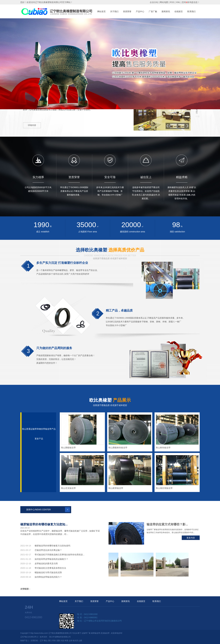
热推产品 (24, 641)
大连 (62, 641)
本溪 (66, 641)
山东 (70, 641)
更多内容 (191, 538)
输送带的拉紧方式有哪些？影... (167, 524)
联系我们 (191, 11)
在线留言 (179, 11)
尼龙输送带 (105, 633)
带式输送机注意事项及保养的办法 (50, 568)
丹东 (54, 641)
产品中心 (140, 11)
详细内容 (32, 125)
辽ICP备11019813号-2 (29, 637)
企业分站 (154, 2)
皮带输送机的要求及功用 (46, 564)
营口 (50, 641)
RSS (172, 2)
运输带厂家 (86, 633)
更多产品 (39, 439)
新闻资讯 (166, 11)
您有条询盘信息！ (191, 2)
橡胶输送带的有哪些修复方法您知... (44, 524)
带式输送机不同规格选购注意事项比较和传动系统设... (60, 555)
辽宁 (42, 641)
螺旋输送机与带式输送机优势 (48, 572)
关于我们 (114, 11)
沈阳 (58, 641)
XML (178, 2)
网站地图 (164, 2)
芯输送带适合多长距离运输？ (48, 550)
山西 (80, 641)
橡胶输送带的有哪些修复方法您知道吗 (52, 546)
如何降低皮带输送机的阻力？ (48, 577)
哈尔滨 (75, 641)
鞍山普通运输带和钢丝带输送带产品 (39, 429)
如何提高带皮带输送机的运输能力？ (51, 559)
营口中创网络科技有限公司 (60, 637)
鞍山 (46, 641)
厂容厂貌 (153, 11)
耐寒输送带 (96, 633)
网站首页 (101, 11)
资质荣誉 (127, 11)
